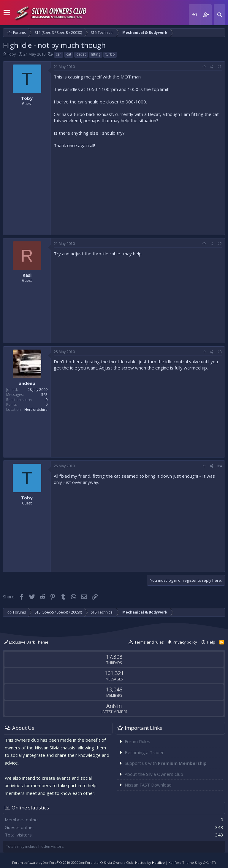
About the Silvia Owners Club (154, 774)
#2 (220, 244)
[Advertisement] (138, 190)
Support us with (166, 763)
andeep (27, 383)
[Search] (219, 15)
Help (211, 642)
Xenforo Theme (192, 863)
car (58, 54)
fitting (96, 54)
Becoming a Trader (144, 752)
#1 (220, 67)
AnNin (114, 706)
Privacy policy (185, 642)
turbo (110, 54)
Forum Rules (137, 741)
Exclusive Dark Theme (26, 642)
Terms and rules (149, 642)
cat (69, 54)
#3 (220, 352)
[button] (7, 13)
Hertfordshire (36, 409)
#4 (220, 466)
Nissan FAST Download (148, 785)
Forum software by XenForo (56, 863)
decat (81, 54)
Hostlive (158, 863)
